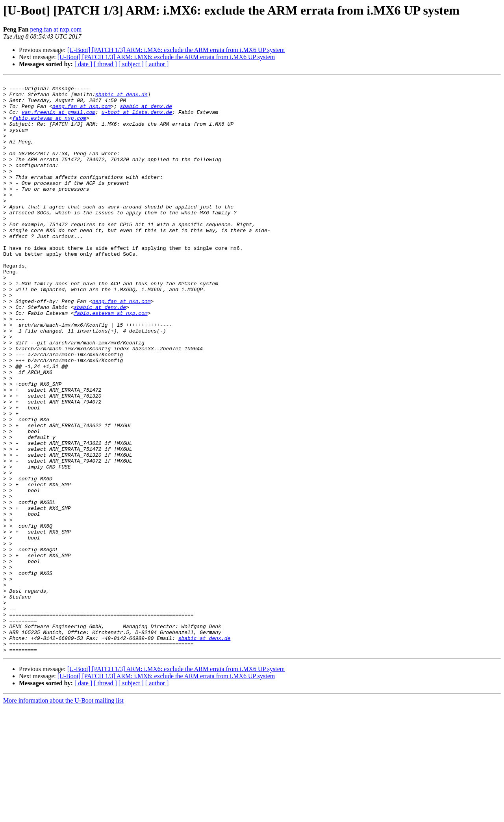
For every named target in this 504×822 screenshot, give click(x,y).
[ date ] (83, 64)
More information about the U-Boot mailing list (63, 815)
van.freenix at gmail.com (58, 119)
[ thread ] (105, 64)
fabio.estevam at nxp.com (49, 126)
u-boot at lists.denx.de (137, 119)
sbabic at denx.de (121, 98)
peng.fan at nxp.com (56, 29)
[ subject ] (131, 64)
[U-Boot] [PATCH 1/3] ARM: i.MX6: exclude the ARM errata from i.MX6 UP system (176, 50)
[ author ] (157, 64)
